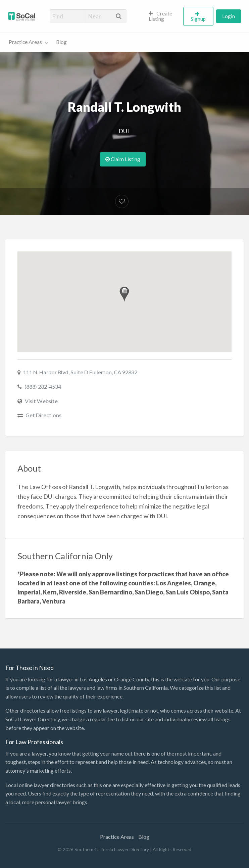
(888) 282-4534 (43, 387)
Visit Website (41, 401)
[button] (124, 294)
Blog (61, 42)
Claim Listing (123, 159)
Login (229, 16)
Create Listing (161, 16)
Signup (198, 19)
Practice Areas (25, 42)
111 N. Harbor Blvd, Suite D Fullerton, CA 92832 (80, 372)
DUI (124, 131)
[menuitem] (163, 16)
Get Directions (43, 415)
